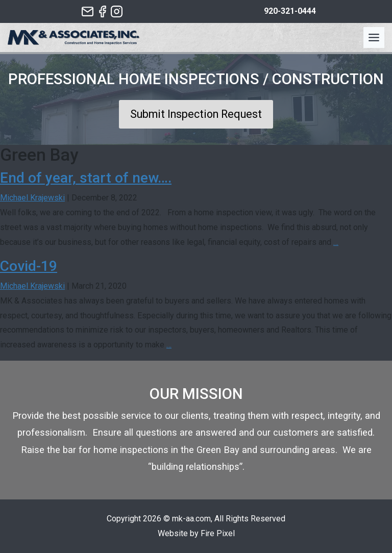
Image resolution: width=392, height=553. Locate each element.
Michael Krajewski (32, 198)
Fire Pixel (218, 533)
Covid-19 (29, 266)
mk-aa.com (191, 519)
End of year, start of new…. (86, 178)
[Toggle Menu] (374, 37)
